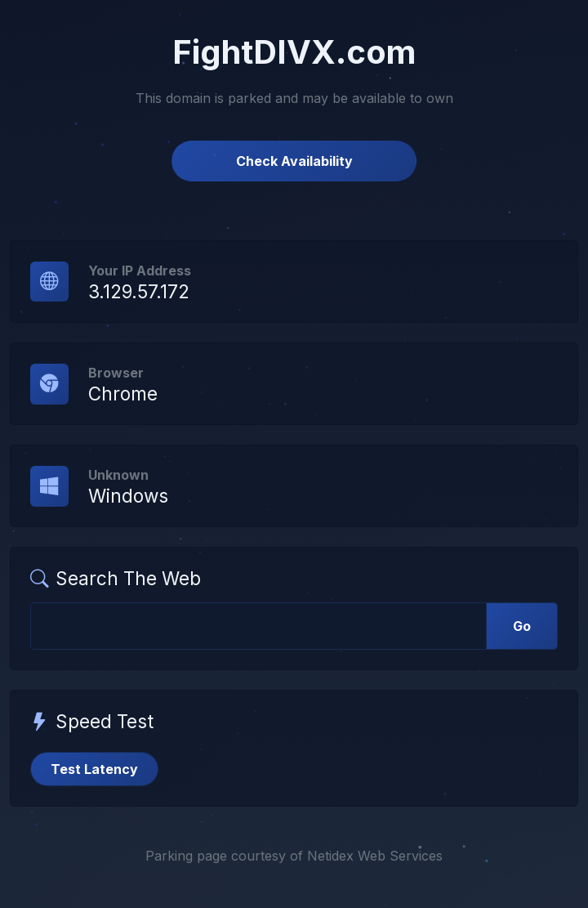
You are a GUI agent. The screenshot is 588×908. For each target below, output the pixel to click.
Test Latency (94, 769)
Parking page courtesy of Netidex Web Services (294, 856)
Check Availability (294, 161)
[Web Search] (258, 626)
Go (522, 626)
